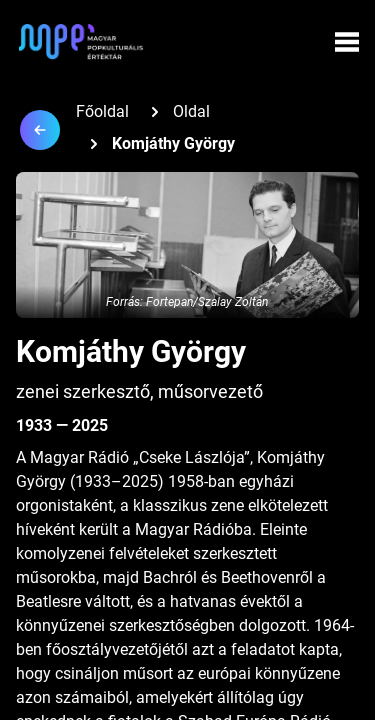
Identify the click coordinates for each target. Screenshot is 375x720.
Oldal (191, 111)
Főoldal (102, 111)
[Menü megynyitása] (347, 42)
